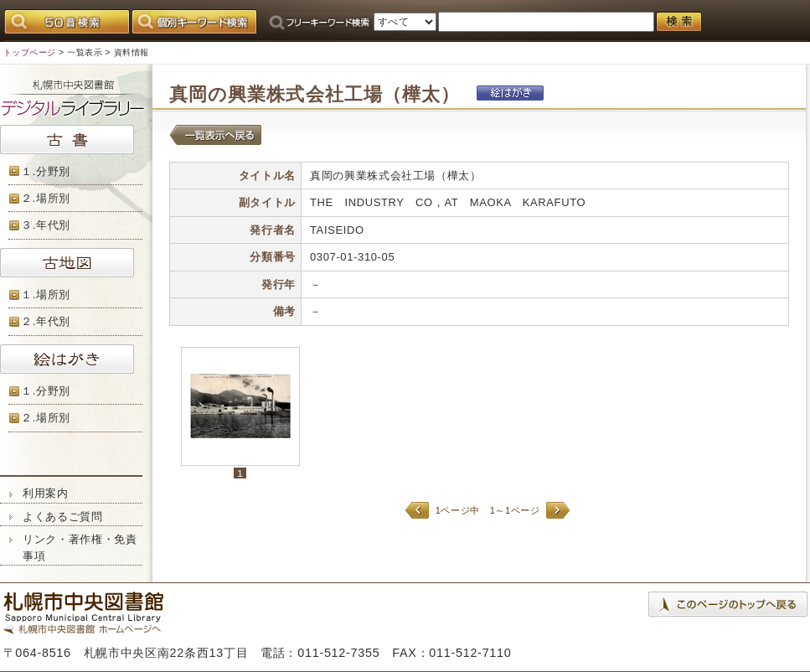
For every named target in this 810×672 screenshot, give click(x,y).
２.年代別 (46, 321)
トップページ (30, 52)
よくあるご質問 (63, 517)
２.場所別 (46, 198)
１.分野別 (46, 171)
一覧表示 (85, 52)
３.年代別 (46, 225)
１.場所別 (46, 295)
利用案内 (46, 493)
